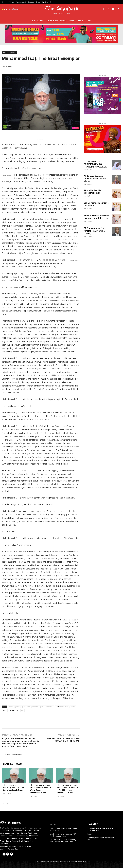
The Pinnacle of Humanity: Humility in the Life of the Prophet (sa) (13, 787)
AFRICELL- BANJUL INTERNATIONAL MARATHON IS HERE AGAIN (63, 740)
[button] (119, 9)
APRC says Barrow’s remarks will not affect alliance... (95, 179)
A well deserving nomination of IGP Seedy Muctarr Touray (63, 835)
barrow (11, 707)
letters (73, 707)
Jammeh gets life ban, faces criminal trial (101, 838)
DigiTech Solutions (80, 861)
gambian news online (47, 707)
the (22, 710)
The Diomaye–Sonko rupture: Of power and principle (64, 829)
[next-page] (7, 803)
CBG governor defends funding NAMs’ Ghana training (95, 231)
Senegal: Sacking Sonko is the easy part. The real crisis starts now (65, 840)
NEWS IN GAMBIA (14, 710)
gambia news (26, 707)
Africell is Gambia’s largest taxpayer (93, 192)
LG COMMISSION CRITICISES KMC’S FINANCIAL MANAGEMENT (97, 164)
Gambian (35, 707)
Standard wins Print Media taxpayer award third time (96, 217)
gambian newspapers (62, 707)
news (4, 710)
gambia (17, 707)
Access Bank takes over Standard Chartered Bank (100, 829)
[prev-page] (3, 803)
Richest (90, 834)
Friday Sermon (9, 52)
